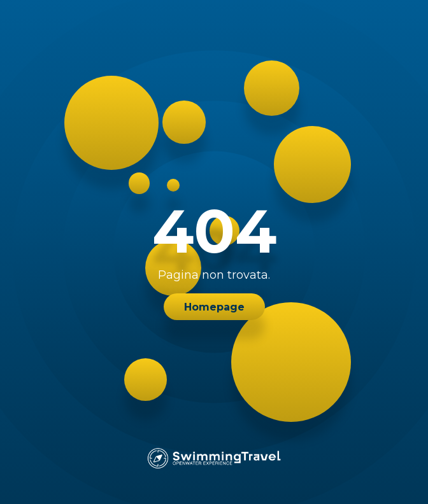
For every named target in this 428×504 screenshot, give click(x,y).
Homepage (214, 307)
